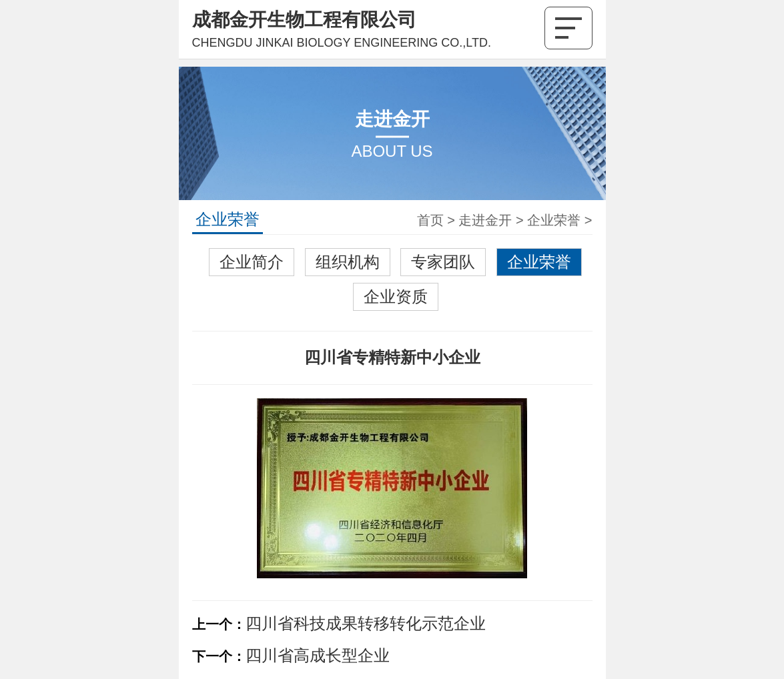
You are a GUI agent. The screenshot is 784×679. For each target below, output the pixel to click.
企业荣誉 (554, 220)
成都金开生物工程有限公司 (304, 20)
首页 (430, 220)
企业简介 (252, 262)
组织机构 (348, 262)
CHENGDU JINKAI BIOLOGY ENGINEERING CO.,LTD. (342, 43)
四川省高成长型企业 (318, 655)
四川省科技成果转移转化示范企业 (366, 623)
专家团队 (443, 262)
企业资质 (396, 296)
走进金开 (485, 220)
